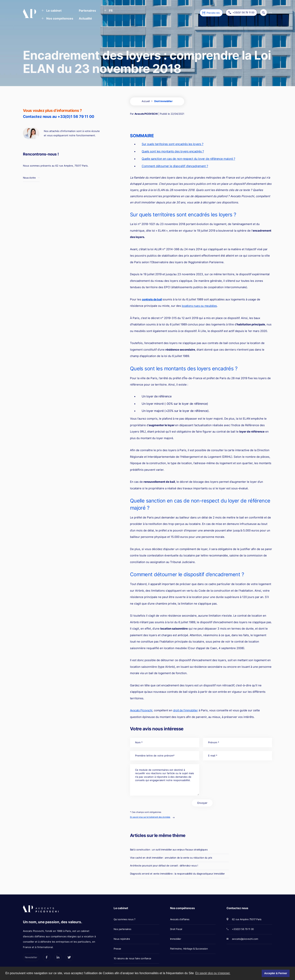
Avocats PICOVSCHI (146, 114)
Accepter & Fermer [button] (276, 973)
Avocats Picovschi (141, 710)
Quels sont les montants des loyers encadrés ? (173, 151)
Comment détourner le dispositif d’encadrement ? (175, 166)
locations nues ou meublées (199, 306)
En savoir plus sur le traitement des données (150, 817)
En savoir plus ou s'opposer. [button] (213, 973)
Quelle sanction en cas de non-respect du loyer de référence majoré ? (188, 159)
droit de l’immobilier (186, 710)
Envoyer (202, 803)
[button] (51, 11)
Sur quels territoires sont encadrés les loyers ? (173, 144)
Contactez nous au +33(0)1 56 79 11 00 (59, 117)
